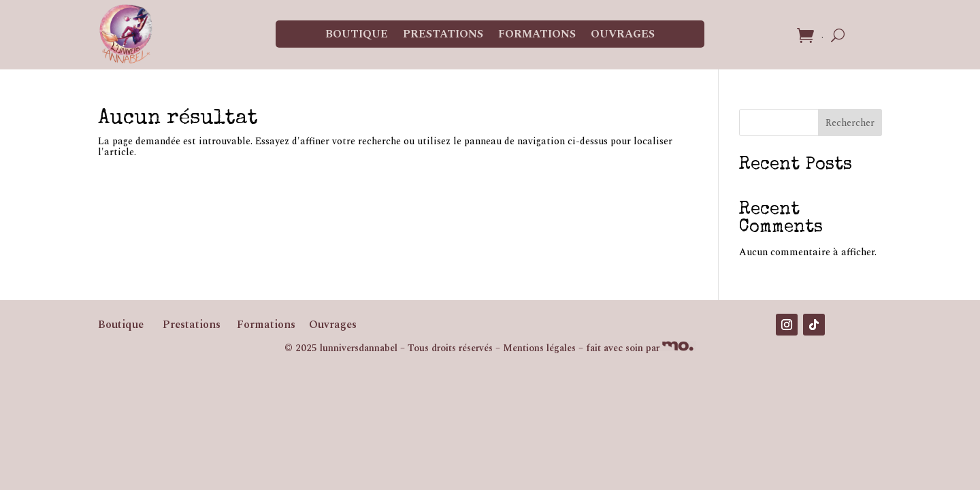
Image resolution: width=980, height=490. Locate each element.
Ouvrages (623, 34)
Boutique (357, 34)
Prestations (443, 34)
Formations (537, 34)
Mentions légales (539, 348)
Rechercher (850, 123)
